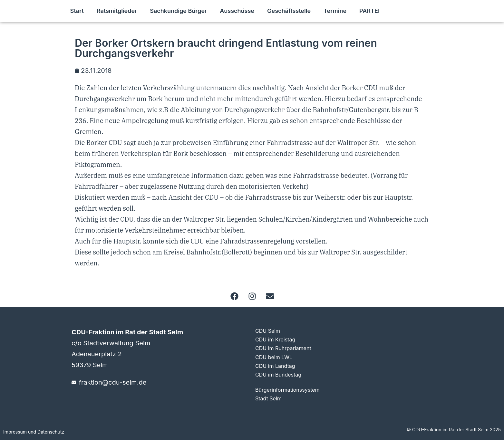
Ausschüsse (237, 11)
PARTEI (369, 11)
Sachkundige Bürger (178, 11)
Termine (335, 11)
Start (77, 11)
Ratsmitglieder (117, 11)
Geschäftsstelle (289, 11)
